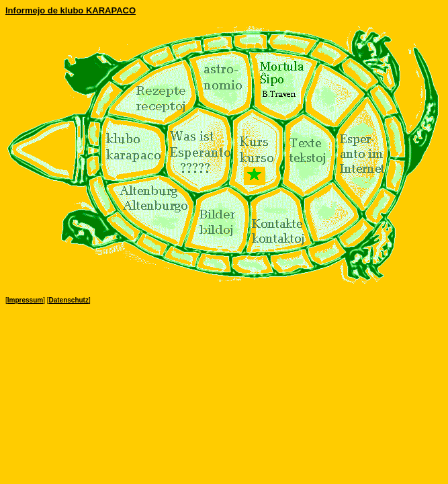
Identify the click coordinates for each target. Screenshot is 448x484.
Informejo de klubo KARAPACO (71, 10)
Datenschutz (68, 300)
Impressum (25, 300)
